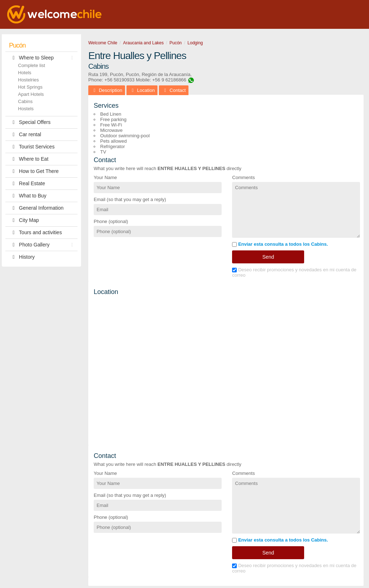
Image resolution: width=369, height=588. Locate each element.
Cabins (25, 101)
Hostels (26, 109)
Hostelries (28, 80)
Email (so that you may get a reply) (130, 199)
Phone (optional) (111, 221)
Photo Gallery (43, 245)
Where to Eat (29, 159)
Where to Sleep (43, 58)
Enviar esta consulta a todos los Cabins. (280, 244)
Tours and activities (35, 233)
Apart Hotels (31, 94)
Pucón (17, 45)
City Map (24, 220)
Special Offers (30, 122)
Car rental (25, 135)
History (22, 257)
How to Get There (34, 171)
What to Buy (28, 196)
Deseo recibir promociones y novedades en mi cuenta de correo (294, 272)
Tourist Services (32, 147)
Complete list (32, 65)
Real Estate (27, 184)
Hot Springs (30, 87)
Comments (243, 177)
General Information (36, 208)
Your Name (105, 177)
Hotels (25, 73)
